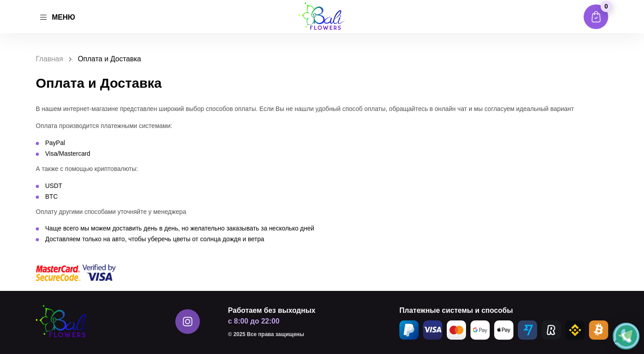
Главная (49, 59)
